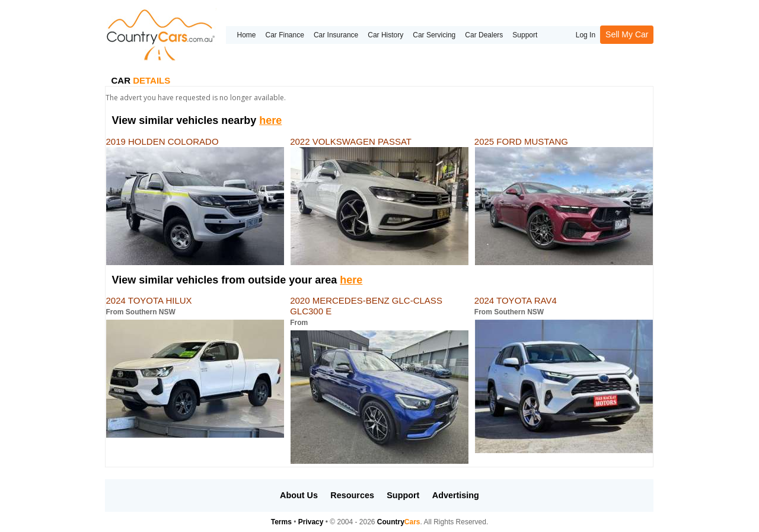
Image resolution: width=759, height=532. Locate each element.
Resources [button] (352, 495)
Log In (586, 35)
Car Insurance (336, 35)
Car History (385, 35)
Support (525, 35)
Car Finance (285, 35)
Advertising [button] (456, 495)
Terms (281, 522)
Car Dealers (484, 35)
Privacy (311, 522)
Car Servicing (434, 35)
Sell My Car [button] (627, 34)
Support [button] (403, 495)
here (270, 120)
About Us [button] (299, 495)
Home (246, 35)
